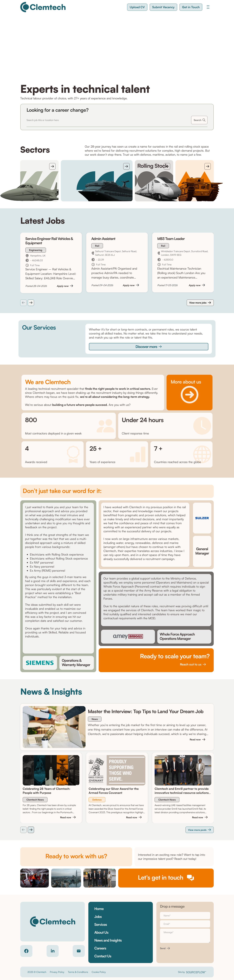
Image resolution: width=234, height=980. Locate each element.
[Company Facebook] (26, 951)
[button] (137, 7)
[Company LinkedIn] (53, 951)
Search (198, 120)
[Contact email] (79, 951)
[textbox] (185, 916)
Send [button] (163, 948)
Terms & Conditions (78, 972)
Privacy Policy (57, 972)
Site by (192, 972)
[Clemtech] (43, 7)
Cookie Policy (99, 972)
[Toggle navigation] (208, 7)
